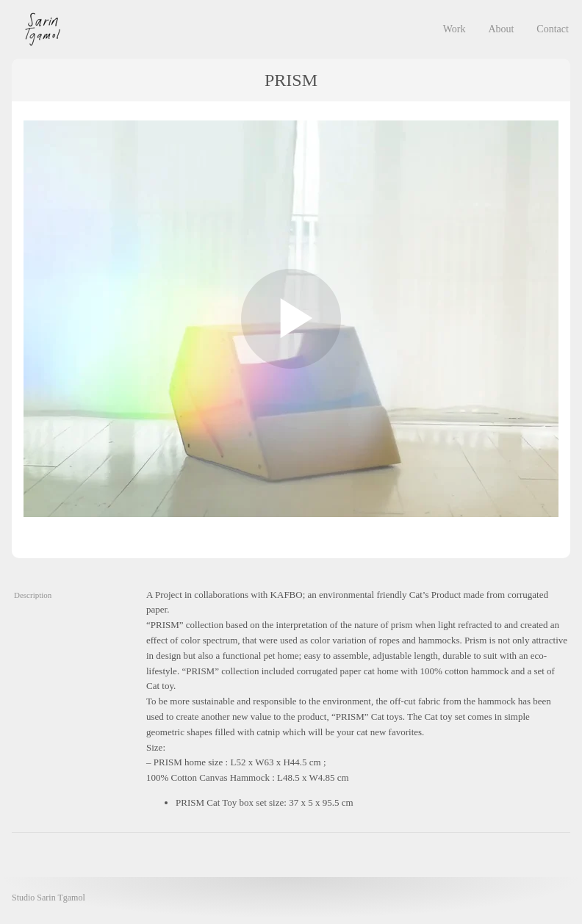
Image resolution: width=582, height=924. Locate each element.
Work (455, 29)
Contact (553, 29)
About (501, 29)
